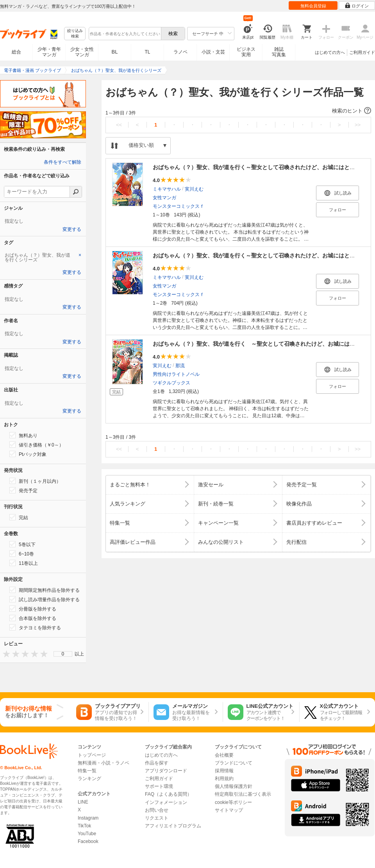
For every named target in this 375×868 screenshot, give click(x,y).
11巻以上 (24, 563)
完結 (19, 517)
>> (358, 125)
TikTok (84, 826)
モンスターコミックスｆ (179, 206)
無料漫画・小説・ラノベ (104, 763)
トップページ (92, 755)
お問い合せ (157, 810)
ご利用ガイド (362, 52)
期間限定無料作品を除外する (45, 590)
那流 (180, 366)
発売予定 (23, 490)
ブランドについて (234, 763)
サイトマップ (229, 810)
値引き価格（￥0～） (37, 445)
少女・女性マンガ (82, 52)
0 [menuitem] (63, 654)
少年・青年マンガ (49, 52)
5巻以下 (22, 544)
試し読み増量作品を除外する (45, 599)
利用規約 (224, 779)
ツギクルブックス (171, 383)
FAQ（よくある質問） (168, 794)
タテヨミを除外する (35, 627)
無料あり (23, 435)
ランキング (89, 779)
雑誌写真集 (279, 52)
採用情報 (224, 771)
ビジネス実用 (246, 52)
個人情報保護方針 (234, 786)
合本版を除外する (33, 618)
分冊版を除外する (33, 609)
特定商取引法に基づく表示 (243, 794)
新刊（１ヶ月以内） (35, 481)
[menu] (63, 654)
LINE (83, 802)
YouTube (87, 834)
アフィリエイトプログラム (173, 826)
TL (147, 52)
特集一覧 (87, 771)
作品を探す (157, 763)
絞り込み (75, 34)
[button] (238, 111)
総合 (16, 52)
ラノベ (180, 52)
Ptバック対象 (28, 454)
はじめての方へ (330, 52)
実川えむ (194, 189)
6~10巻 (22, 554)
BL (115, 52)
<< (119, 125)
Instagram (88, 818)
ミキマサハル (167, 189)
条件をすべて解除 (62, 162)
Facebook (88, 841)
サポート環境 (159, 786)
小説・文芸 (213, 52)
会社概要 (224, 755)
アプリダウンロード (166, 771)
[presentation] (5, 654)
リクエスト (157, 818)
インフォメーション (166, 802)
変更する (72, 229)
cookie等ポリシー (233, 802)
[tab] (43, 257)
